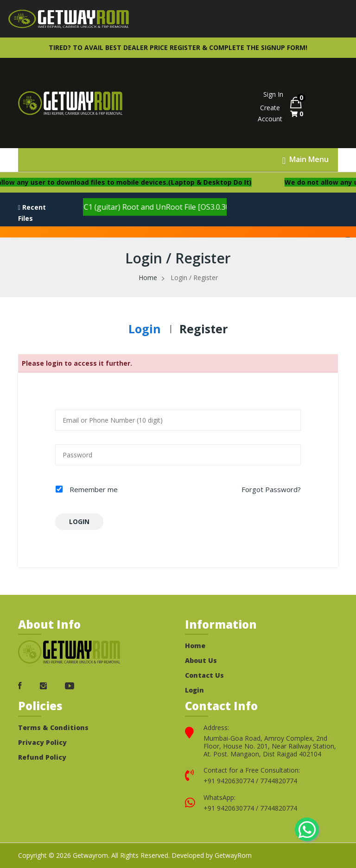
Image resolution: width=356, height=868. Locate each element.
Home (148, 278)
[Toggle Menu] (305, 159)
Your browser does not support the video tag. (150, 103)
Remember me (94, 489)
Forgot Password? (271, 489)
